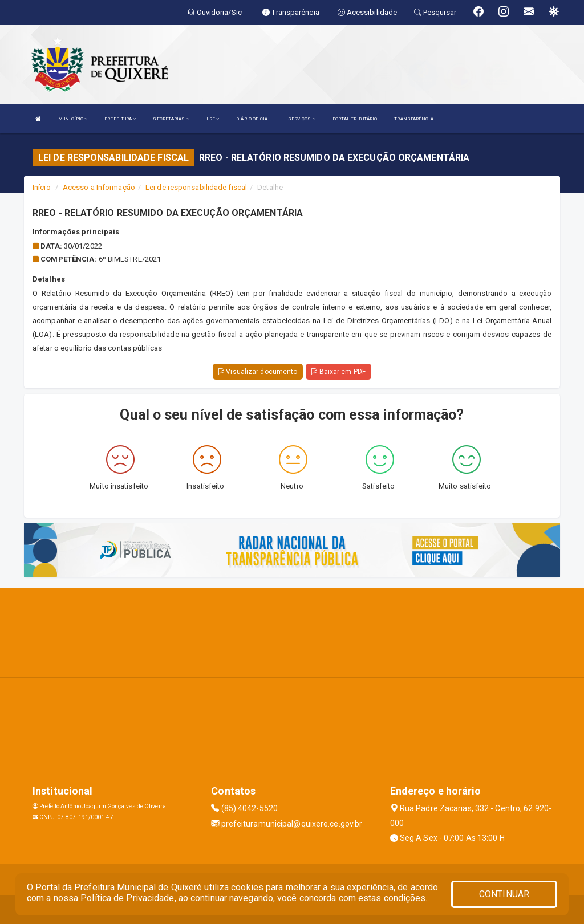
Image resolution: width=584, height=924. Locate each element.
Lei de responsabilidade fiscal (196, 187)
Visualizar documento (258, 372)
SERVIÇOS (302, 119)
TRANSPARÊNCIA (413, 119)
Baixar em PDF (338, 372)
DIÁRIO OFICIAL (253, 119)
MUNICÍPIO (73, 119)
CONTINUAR (504, 894)
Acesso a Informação (99, 187)
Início (42, 187)
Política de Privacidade (127, 898)
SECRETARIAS (171, 119)
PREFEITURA (120, 119)
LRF (213, 119)
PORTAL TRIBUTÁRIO (355, 119)
